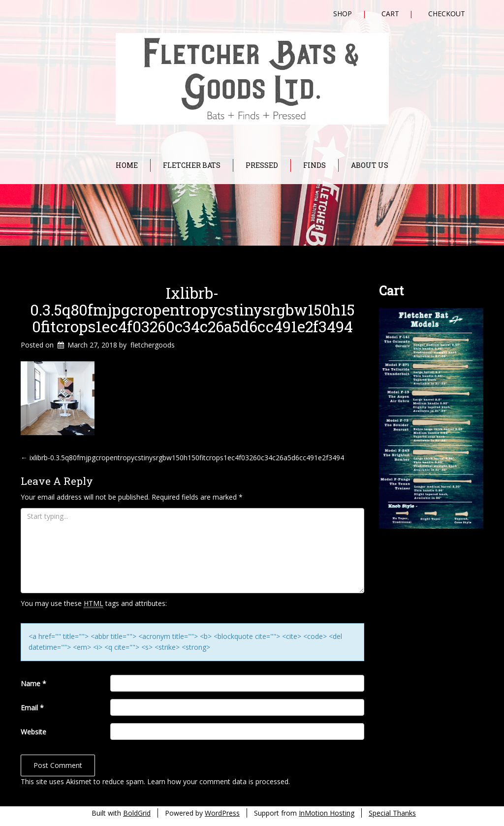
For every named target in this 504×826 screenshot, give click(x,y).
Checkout (447, 14)
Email (32, 708)
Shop (343, 14)
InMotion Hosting (327, 813)
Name (33, 683)
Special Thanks (392, 813)
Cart (390, 14)
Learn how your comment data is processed (218, 781)
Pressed (262, 165)
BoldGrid (137, 813)
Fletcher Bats (192, 165)
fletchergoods (153, 345)
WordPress (222, 813)
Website (33, 732)
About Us (370, 165)
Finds (315, 165)
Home (127, 165)
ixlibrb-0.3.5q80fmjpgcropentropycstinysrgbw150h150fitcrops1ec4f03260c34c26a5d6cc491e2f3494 (192, 310)
